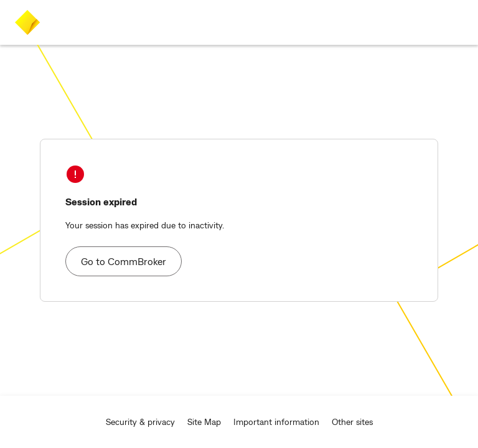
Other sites (352, 422)
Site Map (204, 422)
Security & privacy (140, 422)
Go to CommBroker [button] (124, 261)
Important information (276, 422)
